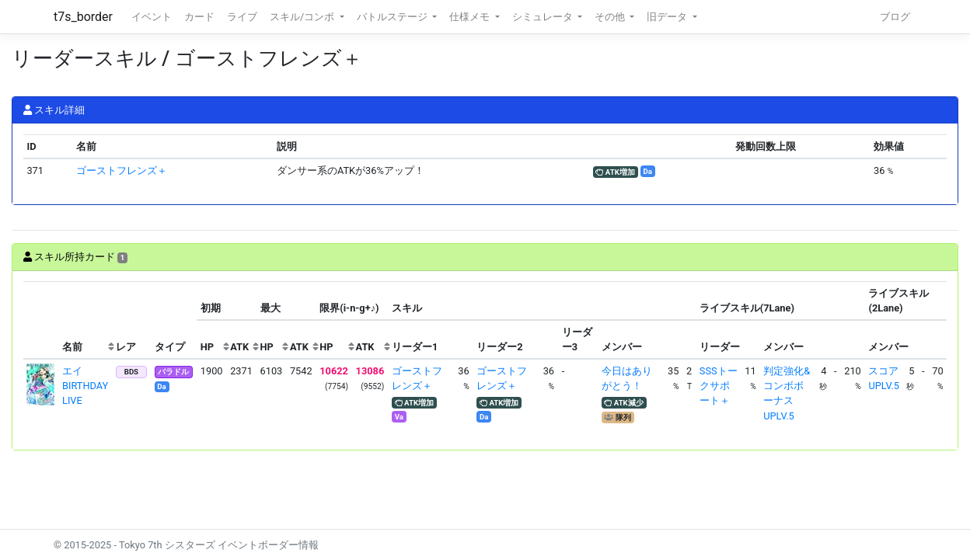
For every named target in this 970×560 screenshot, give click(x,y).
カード (199, 17)
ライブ (242, 17)
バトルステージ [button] (393, 17)
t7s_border (83, 17)
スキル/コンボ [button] (303, 17)
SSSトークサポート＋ (719, 386)
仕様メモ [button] (471, 17)
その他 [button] (611, 17)
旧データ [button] (668, 17)
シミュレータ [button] (544, 17)
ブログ (895, 17)
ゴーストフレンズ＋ (122, 170)
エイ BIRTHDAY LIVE (85, 386)
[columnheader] (41, 320)
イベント (152, 17)
